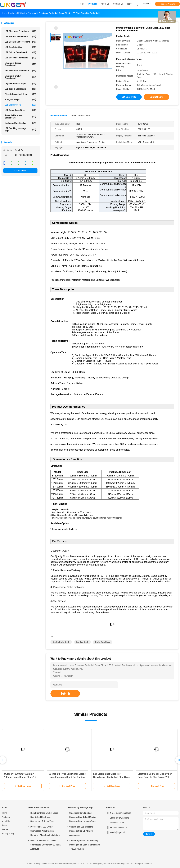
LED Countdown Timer (20, 110)
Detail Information (59, 116)
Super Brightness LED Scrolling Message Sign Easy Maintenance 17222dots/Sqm (85, 845)
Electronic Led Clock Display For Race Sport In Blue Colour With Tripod (155, 777)
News (4, 825)
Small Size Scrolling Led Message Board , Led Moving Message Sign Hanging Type (83, 817)
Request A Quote (167, 4)
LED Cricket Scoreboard (20, 52)
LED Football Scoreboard (20, 37)
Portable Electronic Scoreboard (20, 117)
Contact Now (20, 171)
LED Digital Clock (20, 105)
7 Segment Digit (20, 100)
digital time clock (102, 642)
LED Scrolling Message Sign (20, 130)
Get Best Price (129, 97)
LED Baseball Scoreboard (20, 58)
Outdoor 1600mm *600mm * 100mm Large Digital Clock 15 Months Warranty (20, 777)
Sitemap (5, 829)
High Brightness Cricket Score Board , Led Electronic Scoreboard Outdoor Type (44, 817)
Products (6, 817)
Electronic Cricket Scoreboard (20, 77)
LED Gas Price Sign (20, 47)
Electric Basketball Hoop (20, 94)
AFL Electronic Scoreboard (20, 71)
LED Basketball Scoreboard (20, 42)
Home (4, 813)
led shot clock (82, 642)
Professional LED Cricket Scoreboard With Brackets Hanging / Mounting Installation (45, 831)
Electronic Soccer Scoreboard (20, 64)
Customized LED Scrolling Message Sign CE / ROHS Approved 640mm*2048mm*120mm (82, 831)
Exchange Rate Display (20, 123)
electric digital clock (61, 642)
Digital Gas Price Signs (20, 84)
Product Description (80, 116)
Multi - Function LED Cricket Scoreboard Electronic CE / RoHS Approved (46, 845)
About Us (6, 821)
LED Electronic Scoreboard (20, 31)
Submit (65, 694)
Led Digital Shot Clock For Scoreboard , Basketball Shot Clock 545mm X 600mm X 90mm (112, 777)
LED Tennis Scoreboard (20, 89)
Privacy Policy (8, 834)
